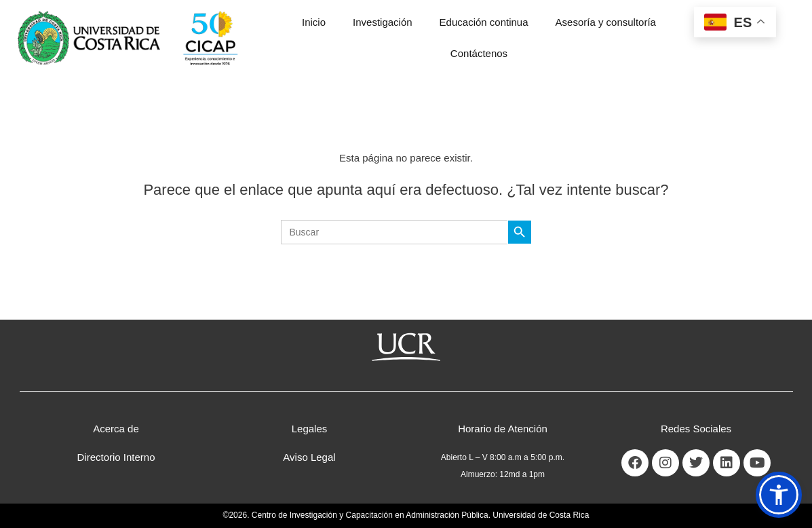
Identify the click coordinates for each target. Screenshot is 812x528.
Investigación (383, 22)
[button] (779, 495)
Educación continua (484, 22)
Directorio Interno (116, 457)
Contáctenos (479, 53)
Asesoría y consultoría (606, 22)
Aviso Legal (309, 457)
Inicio (314, 22)
